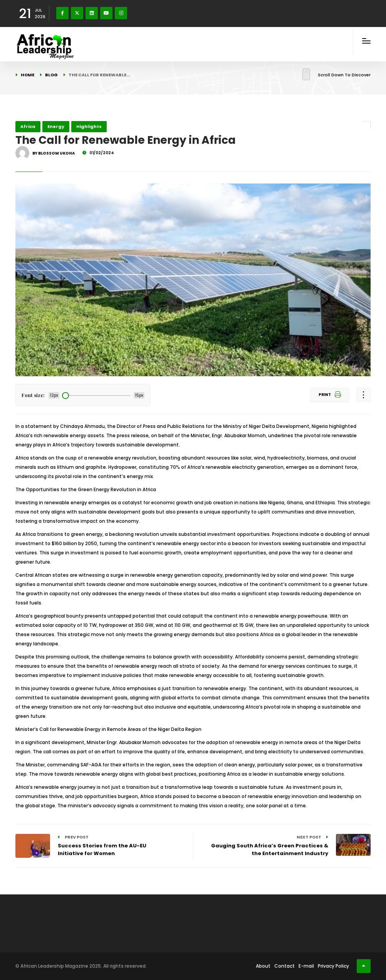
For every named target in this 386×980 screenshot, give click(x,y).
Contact (284, 966)
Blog (51, 75)
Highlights (89, 126)
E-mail (306, 966)
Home (28, 75)
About (263, 966)
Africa (28, 126)
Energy (56, 126)
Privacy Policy (333, 966)
